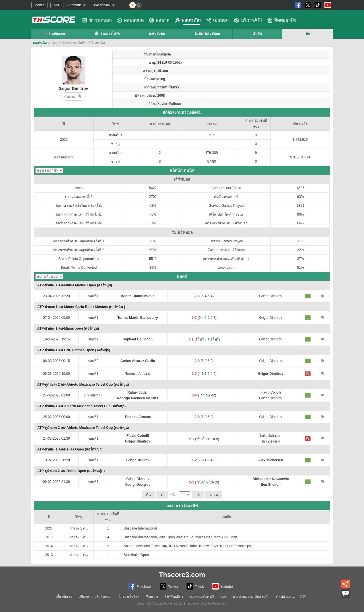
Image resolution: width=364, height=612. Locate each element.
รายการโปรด (107, 33)
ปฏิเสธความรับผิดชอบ (95, 597)
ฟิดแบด (152, 597)
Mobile (39, 5)
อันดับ (258, 34)
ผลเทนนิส (188, 20)
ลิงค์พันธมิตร (174, 597)
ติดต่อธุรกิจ (282, 20)
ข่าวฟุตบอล (97, 20)
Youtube (223, 586)
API (223, 597)
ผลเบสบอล (157, 34)
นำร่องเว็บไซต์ (129, 597)
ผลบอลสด (130, 20)
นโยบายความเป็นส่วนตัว (251, 597)
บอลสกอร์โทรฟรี (202, 597)
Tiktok (195, 586)
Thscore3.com (182, 575)
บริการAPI (248, 20)
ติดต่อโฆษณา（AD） (292, 597)
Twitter (169, 586)
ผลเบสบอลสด (56, 34)
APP (57, 5)
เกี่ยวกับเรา (64, 597)
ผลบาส (159, 20)
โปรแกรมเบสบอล (207, 34)
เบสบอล (217, 20)
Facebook (140, 586)
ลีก (308, 34)
